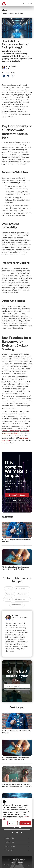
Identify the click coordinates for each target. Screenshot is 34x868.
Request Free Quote (17, 495)
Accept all (25, 823)
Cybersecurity (23, 594)
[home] (3, 3)
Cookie (21, 865)
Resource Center (16, 13)
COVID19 (8, 599)
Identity (9, 589)
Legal (29, 865)
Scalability (10, 594)
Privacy (6, 865)
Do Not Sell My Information (17, 859)
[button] (29, 3)
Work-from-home (22, 589)
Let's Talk (17, 500)
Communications (17, 605)
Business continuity (22, 599)
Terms (14, 865)
